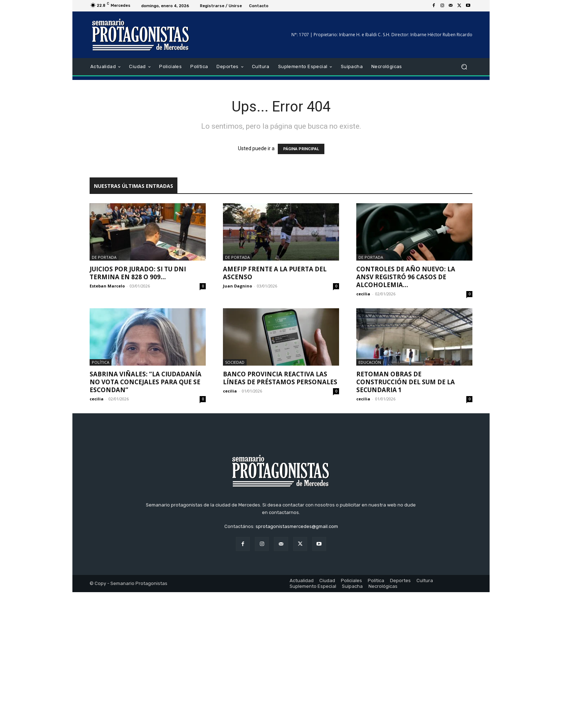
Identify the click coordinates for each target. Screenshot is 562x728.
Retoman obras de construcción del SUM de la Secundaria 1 (406, 382)
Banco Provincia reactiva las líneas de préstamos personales (280, 378)
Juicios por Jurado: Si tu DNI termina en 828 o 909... (138, 273)
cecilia (363, 294)
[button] (464, 67)
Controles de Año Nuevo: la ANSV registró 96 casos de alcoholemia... (406, 277)
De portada (104, 257)
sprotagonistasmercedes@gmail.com (297, 662)
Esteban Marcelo (107, 286)
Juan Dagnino (237, 286)
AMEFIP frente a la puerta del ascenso (275, 273)
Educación (370, 362)
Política (101, 362)
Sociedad (235, 362)
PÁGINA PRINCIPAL (301, 149)
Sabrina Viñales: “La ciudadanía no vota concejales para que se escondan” (146, 382)
